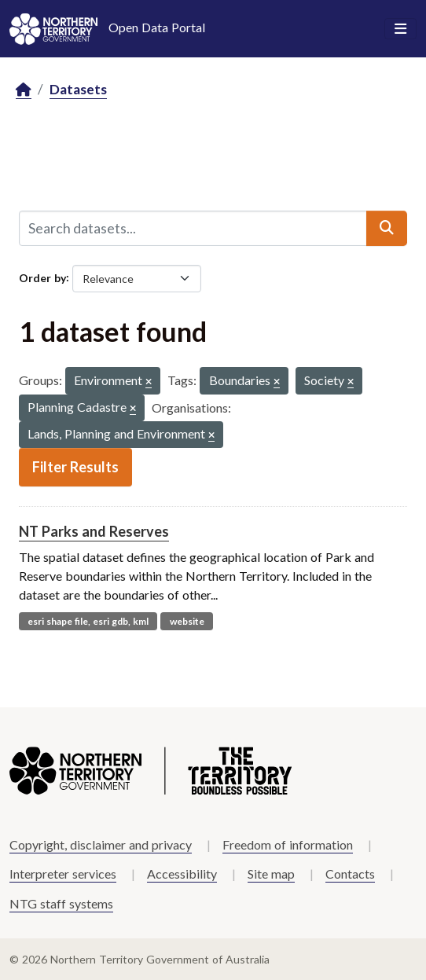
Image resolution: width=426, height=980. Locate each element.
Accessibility (182, 874)
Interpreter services (63, 874)
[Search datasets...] (193, 228)
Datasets (78, 89)
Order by (42, 277)
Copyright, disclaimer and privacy (101, 844)
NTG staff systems (61, 903)
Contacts (350, 874)
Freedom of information (288, 844)
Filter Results (75, 467)
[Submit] (387, 228)
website (187, 621)
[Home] (24, 90)
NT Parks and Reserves (94, 531)
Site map (271, 874)
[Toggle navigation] (400, 29)
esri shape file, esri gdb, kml (88, 621)
